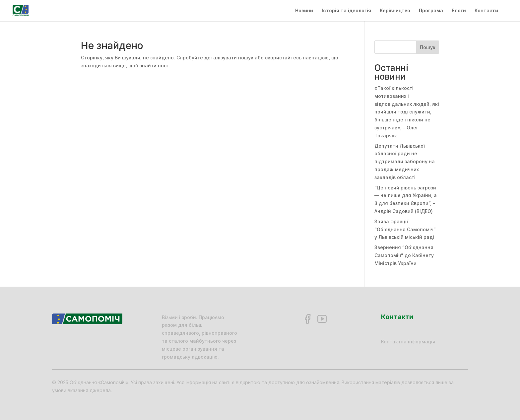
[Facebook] (307, 319)
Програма (431, 11)
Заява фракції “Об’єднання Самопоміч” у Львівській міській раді (405, 229)
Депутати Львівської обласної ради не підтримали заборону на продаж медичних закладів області (405, 162)
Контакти (486, 11)
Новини (304, 11)
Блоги (459, 11)
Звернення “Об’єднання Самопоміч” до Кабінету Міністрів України (404, 255)
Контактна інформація (408, 342)
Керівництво (395, 11)
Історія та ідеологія (346, 11)
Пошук (428, 47)
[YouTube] (322, 319)
